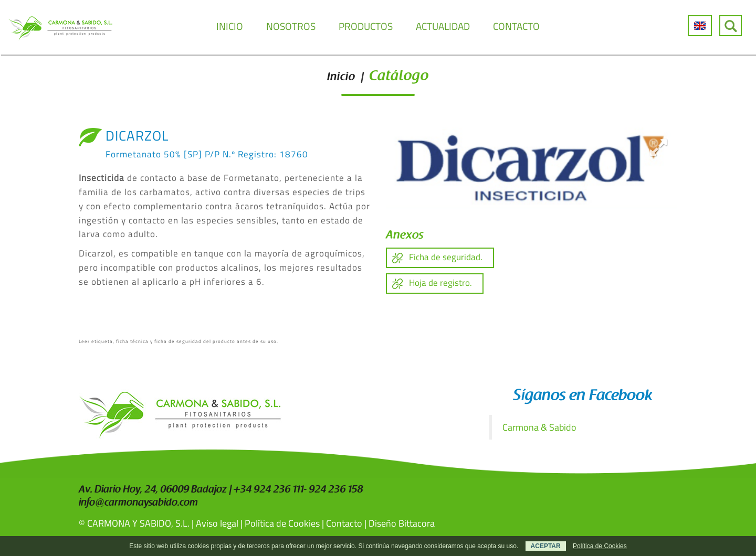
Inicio (341, 78)
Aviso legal (217, 523)
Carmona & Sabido (539, 427)
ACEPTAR (546, 546)
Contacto (344, 523)
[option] (532, 168)
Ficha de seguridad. (446, 257)
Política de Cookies (282, 523)
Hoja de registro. (440, 283)
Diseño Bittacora (402, 523)
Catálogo (399, 77)
